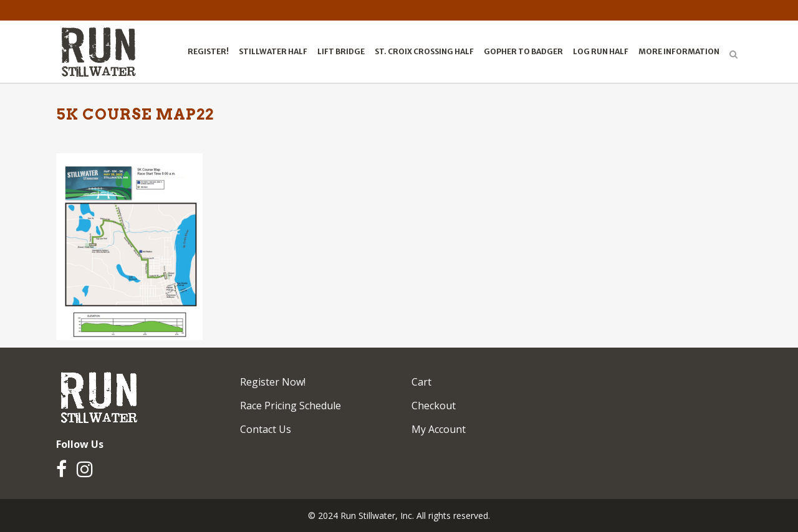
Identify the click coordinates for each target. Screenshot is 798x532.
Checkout (434, 406)
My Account (439, 429)
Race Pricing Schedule (291, 406)
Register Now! (273, 382)
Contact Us (266, 429)
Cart (421, 382)
